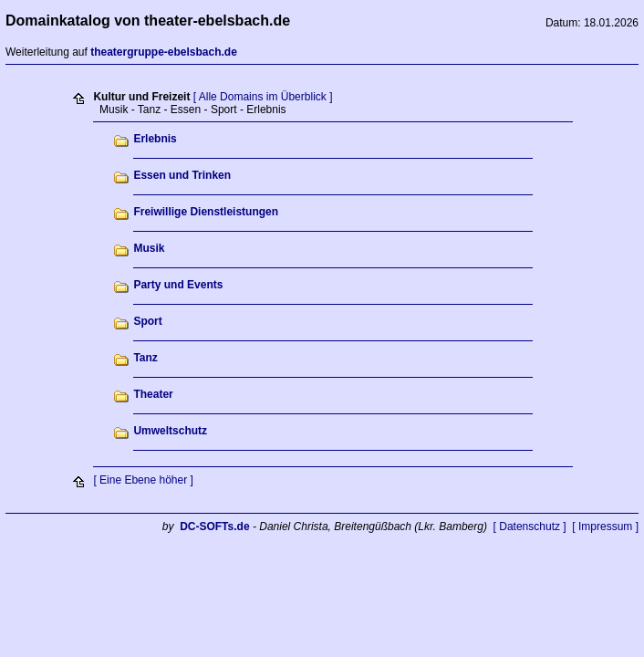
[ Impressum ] (605, 527)
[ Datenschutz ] (530, 527)
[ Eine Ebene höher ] (143, 480)
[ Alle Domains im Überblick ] (263, 97)
